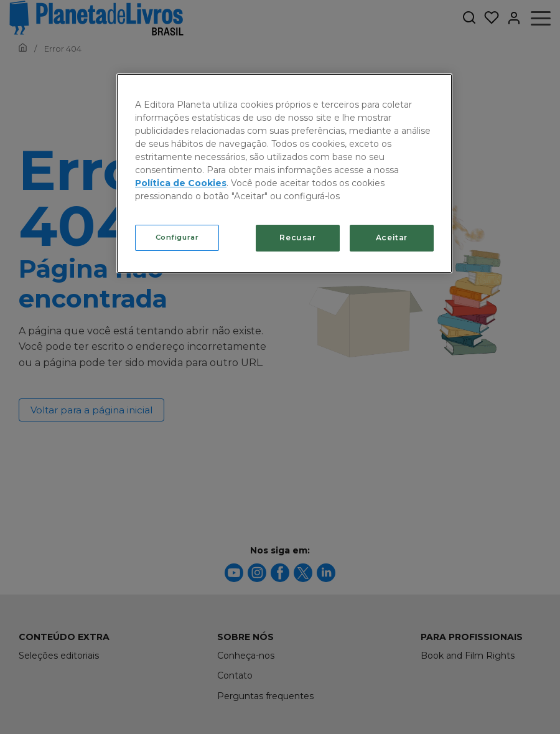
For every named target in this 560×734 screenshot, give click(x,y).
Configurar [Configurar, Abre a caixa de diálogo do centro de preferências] (177, 237)
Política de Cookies (181, 183)
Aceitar (392, 238)
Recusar (297, 238)
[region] (284, 173)
